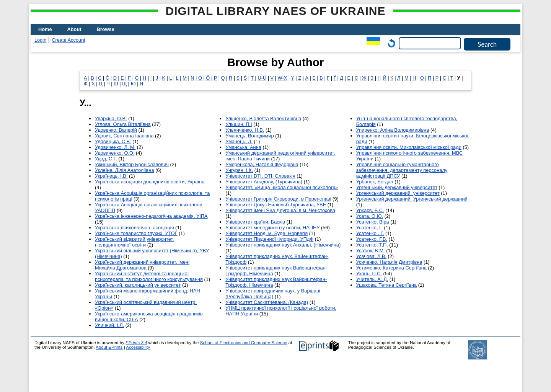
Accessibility (138, 347)
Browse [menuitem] (106, 29)
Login (40, 40)
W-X (283, 78)
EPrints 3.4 (136, 343)
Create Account (68, 40)
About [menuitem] (74, 29)
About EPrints (109, 347)
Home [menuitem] (45, 29)
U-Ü (262, 78)
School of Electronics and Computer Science (244, 343)
